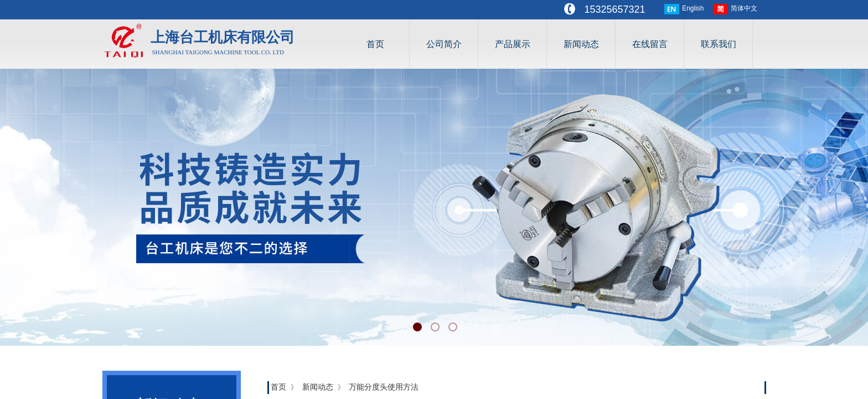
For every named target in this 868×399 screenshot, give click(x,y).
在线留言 (650, 44)
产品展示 (513, 44)
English (684, 9)
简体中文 (735, 9)
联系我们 (719, 44)
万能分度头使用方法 (384, 387)
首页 (375, 44)
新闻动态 (581, 44)
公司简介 (444, 44)
